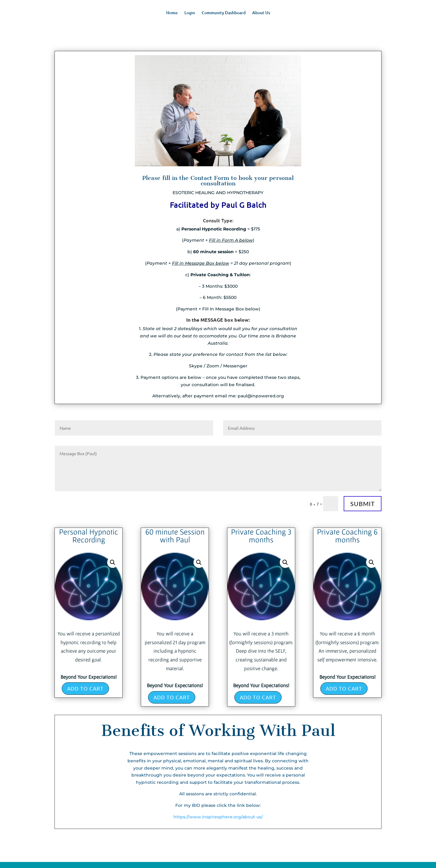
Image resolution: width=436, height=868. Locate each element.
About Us (261, 13)
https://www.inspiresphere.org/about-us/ (218, 817)
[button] (113, 562)
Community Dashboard (224, 13)
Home (172, 13)
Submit (363, 504)
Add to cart (85, 688)
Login (190, 13)
